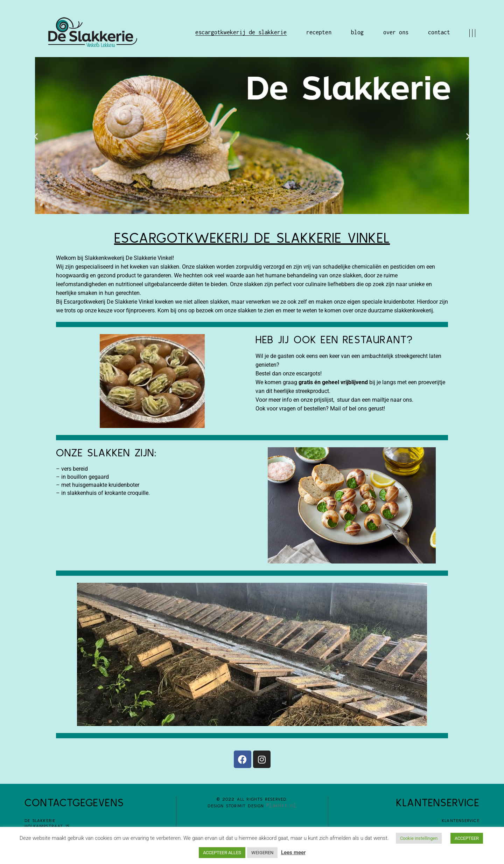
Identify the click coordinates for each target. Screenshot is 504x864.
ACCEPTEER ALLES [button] (222, 853)
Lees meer (293, 852)
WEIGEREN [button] (262, 853)
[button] (36, 136)
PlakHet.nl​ (282, 805)
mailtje (381, 400)
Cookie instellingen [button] (419, 838)
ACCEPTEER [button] (467, 838)
